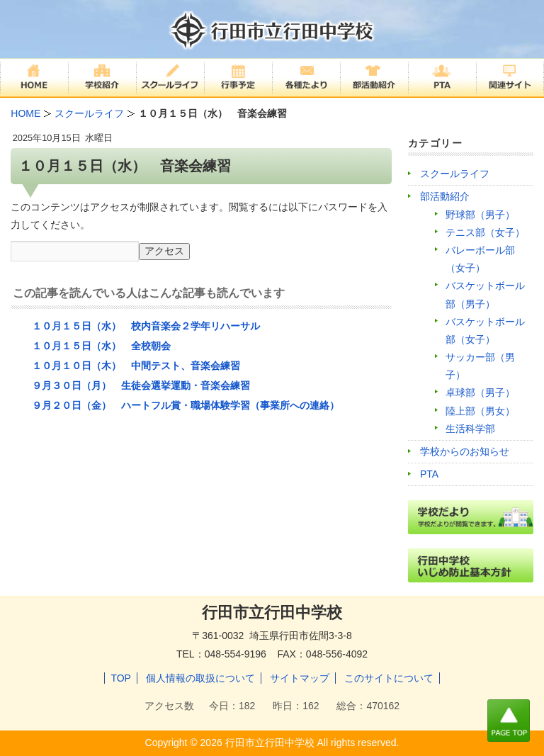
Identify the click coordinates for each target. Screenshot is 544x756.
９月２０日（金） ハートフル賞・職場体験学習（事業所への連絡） (186, 405)
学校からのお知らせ (465, 451)
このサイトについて (389, 678)
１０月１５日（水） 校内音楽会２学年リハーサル (146, 326)
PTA (429, 474)
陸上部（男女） (480, 411)
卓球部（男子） (480, 393)
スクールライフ (455, 174)
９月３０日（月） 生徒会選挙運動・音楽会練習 (141, 385)
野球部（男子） (480, 215)
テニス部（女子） (485, 232)
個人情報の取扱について (200, 678)
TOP (121, 678)
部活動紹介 (445, 196)
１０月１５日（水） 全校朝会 (101, 346)
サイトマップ (300, 678)
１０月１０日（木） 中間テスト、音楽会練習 (136, 366)
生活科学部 (470, 429)
